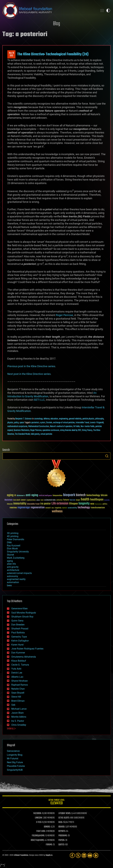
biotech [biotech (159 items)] (81, 495)
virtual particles (46, 434)
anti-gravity (13, 567)
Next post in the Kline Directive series (29, 374)
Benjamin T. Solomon (24, 419)
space (22, 423)
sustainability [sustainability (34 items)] (72, 508)
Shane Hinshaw (19, 681)
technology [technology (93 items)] (84, 508)
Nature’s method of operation (61, 426)
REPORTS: (62, 831)
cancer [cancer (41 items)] (23, 500)
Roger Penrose (65, 315)
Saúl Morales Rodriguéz (24, 613)
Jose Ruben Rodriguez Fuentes (27, 649)
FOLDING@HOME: (38, 836)
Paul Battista (18, 633)
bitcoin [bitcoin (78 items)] (104, 495)
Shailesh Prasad (20, 629)
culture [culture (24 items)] (38, 500)
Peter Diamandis (16, 539)
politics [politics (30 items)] (105, 504)
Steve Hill (16, 697)
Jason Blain (18, 713)
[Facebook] (72, 855)
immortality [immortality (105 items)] (20, 504)
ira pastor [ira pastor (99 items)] (46, 504)
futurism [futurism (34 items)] (72, 500)
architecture (13, 570)
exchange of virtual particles (64, 423)
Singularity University (18, 552)
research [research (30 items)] (48, 508)
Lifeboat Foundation (21, 855)
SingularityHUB (15, 770)
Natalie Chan (18, 689)
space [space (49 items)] (65, 508)
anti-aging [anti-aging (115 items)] (32, 495)
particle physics (88, 419)
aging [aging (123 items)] (10, 495)
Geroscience (13, 751)
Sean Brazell (18, 693)
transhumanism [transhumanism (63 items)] (98, 508)
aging (10, 561)
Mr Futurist (13, 759)
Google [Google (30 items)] (78, 500)
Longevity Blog (15, 755)
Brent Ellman (18, 701)
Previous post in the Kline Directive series (31, 366)
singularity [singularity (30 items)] (58, 508)
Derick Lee (17, 673)
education (54, 419)
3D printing (13, 533)
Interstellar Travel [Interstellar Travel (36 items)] (33, 504)
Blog (56, 24)
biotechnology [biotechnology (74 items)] (93, 495)
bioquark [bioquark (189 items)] (69, 495)
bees (9, 585)
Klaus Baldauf (19, 661)
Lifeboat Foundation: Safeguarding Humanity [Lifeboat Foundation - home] (49, 10)
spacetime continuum (51, 430)
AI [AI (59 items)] (15, 496)
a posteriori (35, 423)
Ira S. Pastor (18, 721)
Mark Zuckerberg (16, 558)
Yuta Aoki (16, 669)
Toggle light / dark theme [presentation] (108, 10)
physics (10, 423)
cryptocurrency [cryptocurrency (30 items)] (31, 500)
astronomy (13, 576)
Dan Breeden (18, 625)
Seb (13, 705)
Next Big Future (15, 762)
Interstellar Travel (82, 423)
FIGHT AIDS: (41, 831)
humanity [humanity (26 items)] (107, 500)
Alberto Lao (17, 677)
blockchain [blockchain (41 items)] (9, 500)
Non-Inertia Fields (88, 426)
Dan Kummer (18, 653)
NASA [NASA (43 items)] (92, 504)
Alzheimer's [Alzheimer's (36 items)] (21, 496)
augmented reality (16, 579)
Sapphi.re (49, 855)
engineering (63, 419)
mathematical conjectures (17, 426)
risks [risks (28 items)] (53, 508)
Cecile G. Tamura (20, 665)
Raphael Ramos (20, 685)
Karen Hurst (17, 645)
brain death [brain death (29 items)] (17, 500)
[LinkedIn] (84, 855)
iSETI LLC (39, 400)
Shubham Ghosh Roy (22, 617)
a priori (43, 423)
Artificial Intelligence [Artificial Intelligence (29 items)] (45, 496)
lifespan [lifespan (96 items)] (73, 504)
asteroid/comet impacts (19, 573)
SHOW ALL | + (11, 729)
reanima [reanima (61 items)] (13, 508)
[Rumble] (96, 855)
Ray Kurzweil (14, 546)
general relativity (75, 419)
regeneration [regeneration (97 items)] (38, 508)
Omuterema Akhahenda (24, 657)
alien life (11, 564)
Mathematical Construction (39, 426)
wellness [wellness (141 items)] (57, 511)
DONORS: (47, 827)
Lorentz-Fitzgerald (97, 423)
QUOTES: (62, 845)
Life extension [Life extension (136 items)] (60, 504)
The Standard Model (22, 434)
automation (13, 582)
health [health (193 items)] (85, 500)
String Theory (87, 430)
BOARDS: (62, 827)
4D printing (13, 536)
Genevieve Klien (19, 609)
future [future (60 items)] (66, 500)
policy (16, 423)
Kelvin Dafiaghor (20, 641)
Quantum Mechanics (22, 430)
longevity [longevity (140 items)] (84, 504)
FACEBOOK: (37, 813)
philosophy (99, 419)
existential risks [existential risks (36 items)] (50, 500)
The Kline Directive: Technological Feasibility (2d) (53, 54)
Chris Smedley (19, 725)
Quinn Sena (17, 621)
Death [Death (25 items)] (42, 500)
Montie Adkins (19, 717)
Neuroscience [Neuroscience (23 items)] (98, 504)
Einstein (49, 423)
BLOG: (61, 822)
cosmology (38, 419)
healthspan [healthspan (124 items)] (97, 500)
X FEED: (39, 822)
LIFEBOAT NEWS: (65, 813)
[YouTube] (90, 855)
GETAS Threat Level (56, 802)
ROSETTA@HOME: (38, 840)
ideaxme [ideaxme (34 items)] (10, 504)
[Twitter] (78, 855)
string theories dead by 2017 (71, 430)
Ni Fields (77, 426)
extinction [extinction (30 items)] (59, 500)
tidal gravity (35, 434)
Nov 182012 (11, 54)
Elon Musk (12, 549)
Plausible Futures (16, 766)
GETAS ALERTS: (64, 818)
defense (47, 419)
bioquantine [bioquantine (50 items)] (58, 495)
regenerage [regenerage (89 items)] (24, 508)
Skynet (10, 555)
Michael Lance (19, 709)
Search (107, 456)
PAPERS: (62, 840)
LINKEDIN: (39, 818)
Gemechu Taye (19, 637)
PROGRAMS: (63, 836)
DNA (9, 542)
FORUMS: (49, 845)
